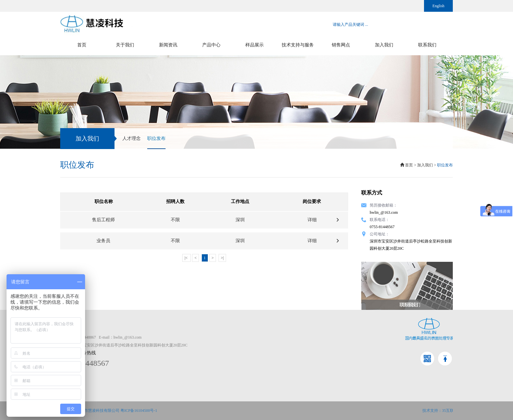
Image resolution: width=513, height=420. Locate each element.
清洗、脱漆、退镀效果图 (391, 345)
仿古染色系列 (326, 369)
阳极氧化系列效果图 (387, 369)
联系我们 (427, 45)
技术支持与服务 (298, 45)
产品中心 (211, 45)
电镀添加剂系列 (328, 361)
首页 (82, 45)
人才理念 (132, 138)
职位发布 (156, 143)
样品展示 (255, 45)
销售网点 (341, 45)
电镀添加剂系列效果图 (389, 361)
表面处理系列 (326, 337)
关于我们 (125, 45)
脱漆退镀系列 (326, 353)
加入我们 (384, 45)
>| (222, 258)
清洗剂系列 (324, 345)
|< (186, 258)
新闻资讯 (168, 45)
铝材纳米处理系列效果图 (391, 353)
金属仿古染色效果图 (387, 337)
